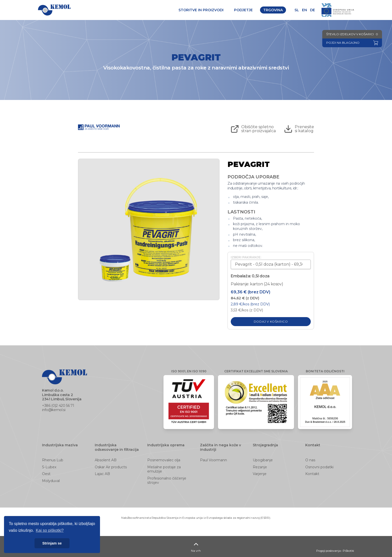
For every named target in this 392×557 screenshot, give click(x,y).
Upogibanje (263, 460)
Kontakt (312, 474)
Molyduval (51, 481)
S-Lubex (49, 467)
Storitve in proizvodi (201, 10)
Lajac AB (102, 474)
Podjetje (243, 10)
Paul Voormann (213, 460)
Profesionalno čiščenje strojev (167, 481)
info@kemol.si (54, 410)
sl (297, 10)
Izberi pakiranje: (246, 257)
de (312, 10)
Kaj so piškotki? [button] (50, 530)
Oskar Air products (111, 467)
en (304, 10)
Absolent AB (106, 460)
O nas (310, 460)
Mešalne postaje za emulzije (164, 469)
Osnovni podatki (319, 467)
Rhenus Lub (53, 460)
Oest (46, 474)
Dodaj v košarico (271, 321)
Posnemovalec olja (164, 460)
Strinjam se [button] (52, 543)
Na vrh (196, 546)
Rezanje (260, 467)
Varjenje (260, 474)
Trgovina (273, 10)
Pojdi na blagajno (343, 43)
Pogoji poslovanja (328, 551)
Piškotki (348, 551)
